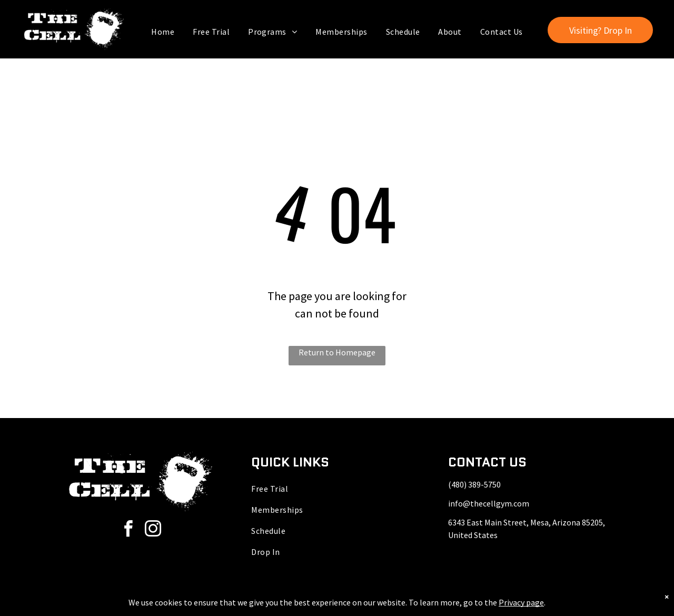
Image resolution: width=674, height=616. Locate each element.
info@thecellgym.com (489, 503)
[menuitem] (164, 32)
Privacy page (521, 602)
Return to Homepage (337, 352)
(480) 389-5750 (474, 484)
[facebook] (128, 530)
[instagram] (153, 530)
